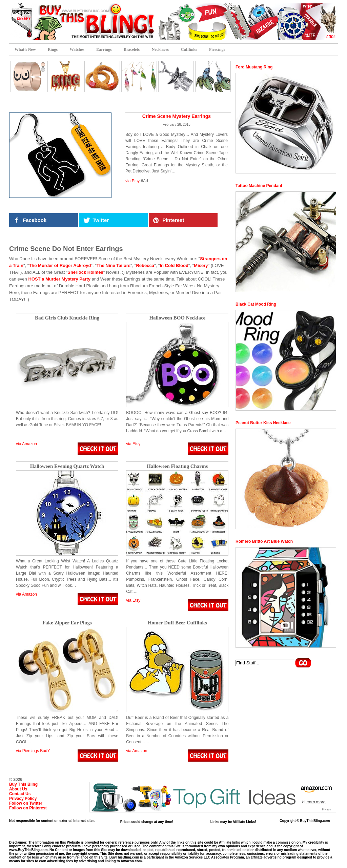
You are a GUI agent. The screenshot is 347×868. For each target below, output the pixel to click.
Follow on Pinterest (28, 808)
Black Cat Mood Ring (256, 304)
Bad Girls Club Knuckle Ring (67, 318)
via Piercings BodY (33, 751)
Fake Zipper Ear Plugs (67, 623)
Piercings (217, 49)
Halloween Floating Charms (177, 466)
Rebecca (145, 265)
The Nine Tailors (114, 265)
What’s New (25, 49)
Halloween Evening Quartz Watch (67, 466)
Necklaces (160, 49)
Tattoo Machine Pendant (259, 186)
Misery (201, 265)
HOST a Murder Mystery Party (59, 279)
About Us (18, 789)
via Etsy (132, 181)
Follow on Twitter (26, 803)
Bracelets (132, 49)
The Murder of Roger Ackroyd (60, 265)
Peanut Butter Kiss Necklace (263, 423)
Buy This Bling (23, 784)
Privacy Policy (23, 799)
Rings (53, 49)
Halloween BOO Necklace (177, 318)
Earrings (104, 49)
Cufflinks (189, 49)
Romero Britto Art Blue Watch (264, 541)
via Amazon (26, 444)
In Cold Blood (174, 265)
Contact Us (20, 794)
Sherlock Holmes (85, 272)
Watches (77, 49)
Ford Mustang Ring (254, 67)
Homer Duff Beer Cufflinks (177, 623)
